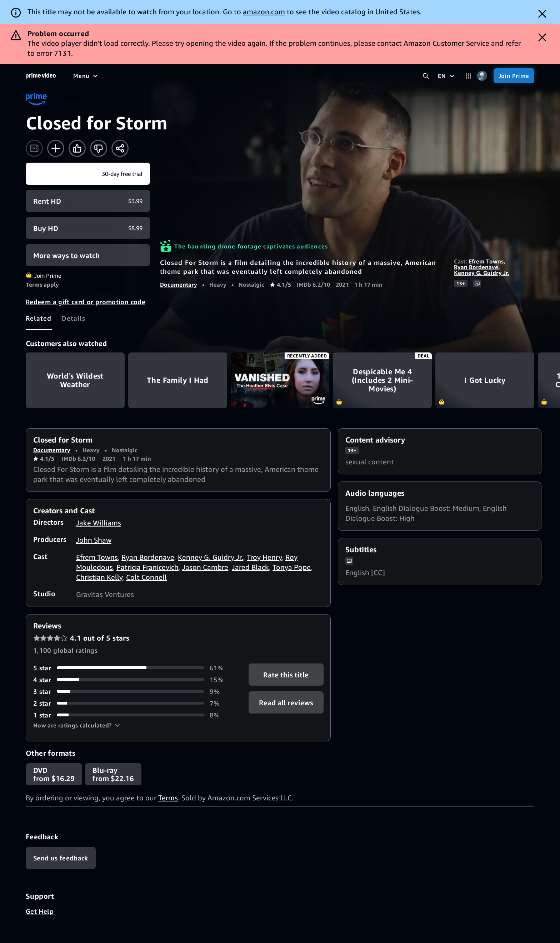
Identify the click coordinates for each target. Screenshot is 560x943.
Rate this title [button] (286, 674)
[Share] (120, 148)
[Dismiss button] (542, 14)
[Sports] (214, 76)
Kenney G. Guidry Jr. (482, 273)
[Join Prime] (514, 76)
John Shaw (94, 540)
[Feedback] (61, 858)
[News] (241, 76)
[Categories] (468, 76)
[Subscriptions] (316, 76)
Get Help (40, 911)
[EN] (447, 76)
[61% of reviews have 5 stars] (132, 668)
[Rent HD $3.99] (88, 201)
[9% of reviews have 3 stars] (132, 692)
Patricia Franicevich (147, 567)
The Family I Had (178, 380)
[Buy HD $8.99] (88, 228)
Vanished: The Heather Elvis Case (280, 380)
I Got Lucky (485, 380)
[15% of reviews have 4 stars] (132, 680)
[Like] (77, 148)
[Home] (41, 76)
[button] (77, 725)
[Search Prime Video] (426, 76)
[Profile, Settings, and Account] (482, 76)
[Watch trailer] (34, 148)
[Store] (361, 76)
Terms (168, 798)
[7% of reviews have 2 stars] (132, 703)
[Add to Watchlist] (56, 148)
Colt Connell (146, 577)
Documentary (179, 285)
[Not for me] (99, 148)
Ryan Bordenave (476, 267)
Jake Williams (99, 523)
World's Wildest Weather (75, 380)
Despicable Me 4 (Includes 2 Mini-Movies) (382, 380)
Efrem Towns (486, 261)
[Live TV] (270, 76)
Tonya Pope (292, 567)
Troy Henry (264, 557)
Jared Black (250, 567)
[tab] (39, 318)
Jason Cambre (205, 567)
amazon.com (264, 12)
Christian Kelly (99, 577)
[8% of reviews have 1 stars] (132, 715)
